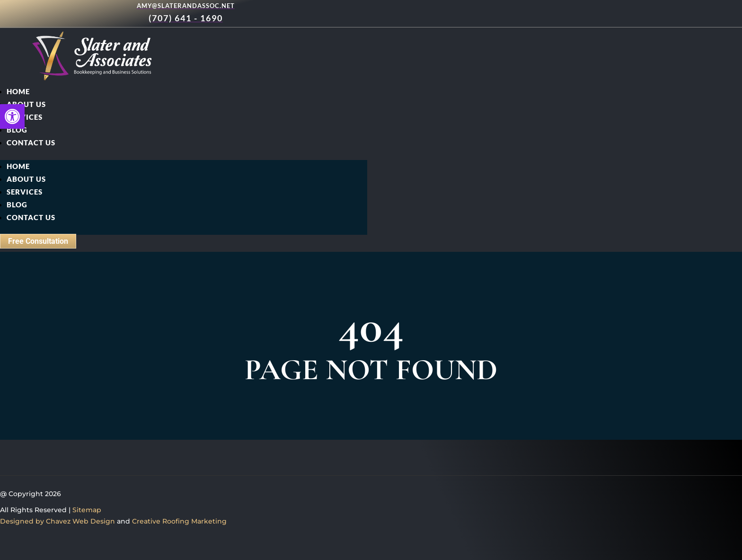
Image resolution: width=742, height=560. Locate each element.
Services (25, 117)
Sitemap (87, 510)
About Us (26, 104)
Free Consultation (38, 241)
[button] (12, 116)
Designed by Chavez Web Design (57, 521)
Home (18, 91)
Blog (17, 130)
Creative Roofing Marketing (179, 521)
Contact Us (31, 142)
